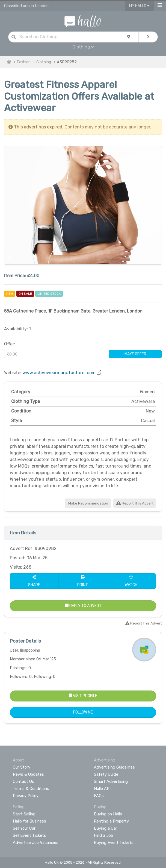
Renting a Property (111, 821)
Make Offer (135, 354)
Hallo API (102, 789)
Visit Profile (83, 696)
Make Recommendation (88, 503)
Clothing (83, 47)
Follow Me (83, 712)
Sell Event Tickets (29, 835)
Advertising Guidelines (114, 767)
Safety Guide (106, 774)
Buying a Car (106, 828)
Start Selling (24, 814)
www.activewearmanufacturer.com (59, 373)
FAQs (99, 796)
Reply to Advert (83, 606)
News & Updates (28, 774)
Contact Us (23, 781)
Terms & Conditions (31, 789)
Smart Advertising (111, 781)
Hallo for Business (29, 821)
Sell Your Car (24, 828)
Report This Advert (135, 503)
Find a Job (103, 835)
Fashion (24, 62)
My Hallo (139, 6)
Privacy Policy (26, 796)
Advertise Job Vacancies (36, 843)
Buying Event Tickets (114, 843)
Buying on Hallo (108, 814)
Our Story (22, 767)
